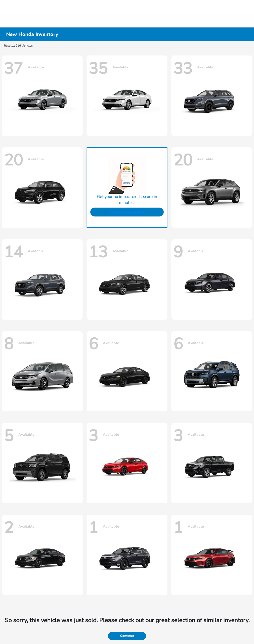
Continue (127, 636)
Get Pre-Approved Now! (127, 212)
